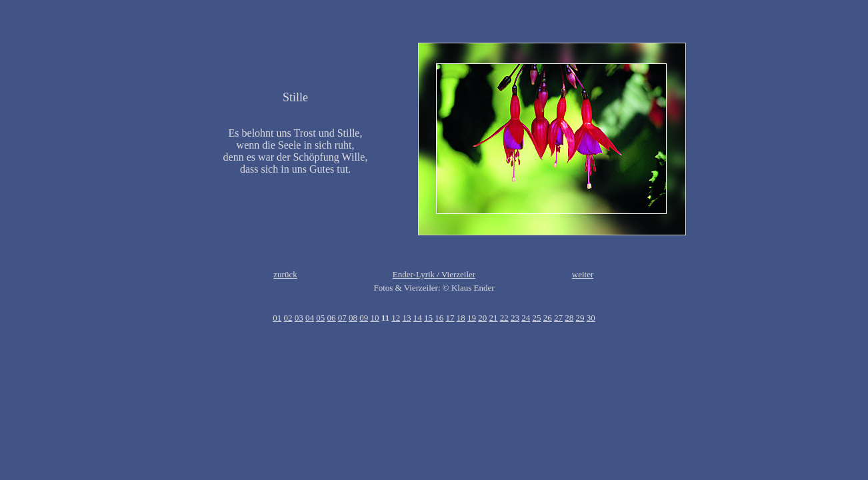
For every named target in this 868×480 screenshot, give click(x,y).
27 (558, 318)
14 (418, 318)
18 (461, 318)
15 (428, 318)
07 (342, 318)
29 (580, 318)
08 (353, 318)
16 (439, 318)
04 (310, 318)
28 (569, 318)
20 (482, 318)
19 (472, 318)
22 (504, 318)
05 (320, 318)
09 (364, 318)
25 (537, 318)
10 (374, 318)
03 (299, 318)
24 (526, 318)
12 (396, 318)
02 (288, 318)
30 (591, 318)
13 (407, 318)
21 (494, 318)
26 (548, 318)
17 (450, 318)
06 (331, 318)
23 (515, 318)
